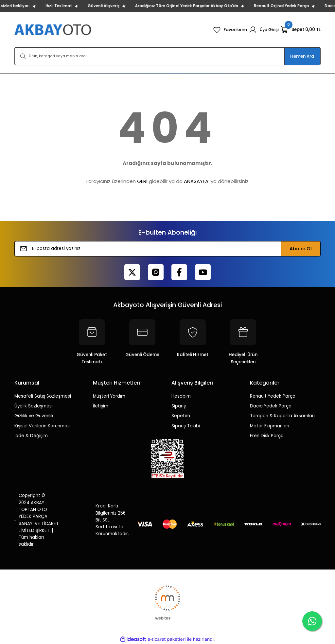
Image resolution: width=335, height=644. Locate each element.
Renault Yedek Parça (273, 396)
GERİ (142, 181)
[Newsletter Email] (167, 249)
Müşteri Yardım (109, 396)
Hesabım (181, 396)
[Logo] (53, 30)
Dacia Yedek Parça (271, 406)
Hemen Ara (302, 56)
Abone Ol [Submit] (301, 249)
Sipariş (179, 406)
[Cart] (301, 30)
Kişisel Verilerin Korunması (43, 426)
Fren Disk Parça (267, 436)
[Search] (167, 56)
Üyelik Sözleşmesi (34, 406)
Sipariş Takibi (186, 426)
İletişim (101, 406)
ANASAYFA (196, 181)
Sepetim (181, 416)
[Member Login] (264, 30)
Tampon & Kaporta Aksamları (282, 416)
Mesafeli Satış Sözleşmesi (43, 396)
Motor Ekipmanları (270, 426)
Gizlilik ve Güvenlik (34, 416)
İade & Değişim (31, 436)
